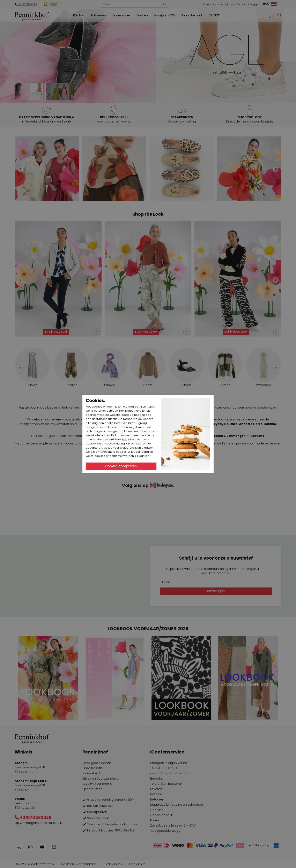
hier (125, 439)
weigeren (127, 448)
